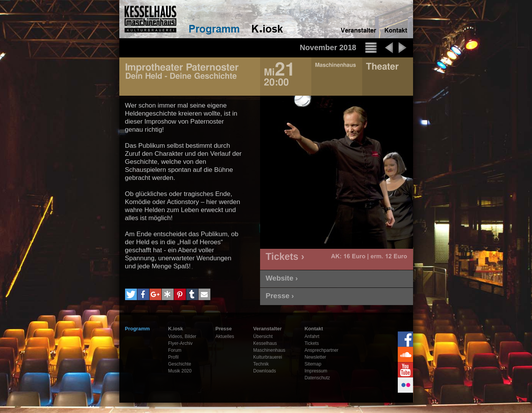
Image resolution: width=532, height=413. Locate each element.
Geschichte (180, 364)
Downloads (264, 371)
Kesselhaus (265, 343)
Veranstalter (267, 329)
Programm (137, 329)
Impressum (316, 371)
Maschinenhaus (269, 350)
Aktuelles (225, 336)
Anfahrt (312, 336)
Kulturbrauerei (268, 357)
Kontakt (314, 329)
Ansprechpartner (321, 350)
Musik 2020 (180, 371)
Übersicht (263, 336)
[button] (131, 294)
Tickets (312, 343)
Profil (173, 357)
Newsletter (315, 357)
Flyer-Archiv (181, 343)
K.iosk (176, 329)
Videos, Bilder (182, 336)
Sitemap (313, 364)
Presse (224, 329)
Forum (175, 350)
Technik (261, 364)
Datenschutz (317, 378)
